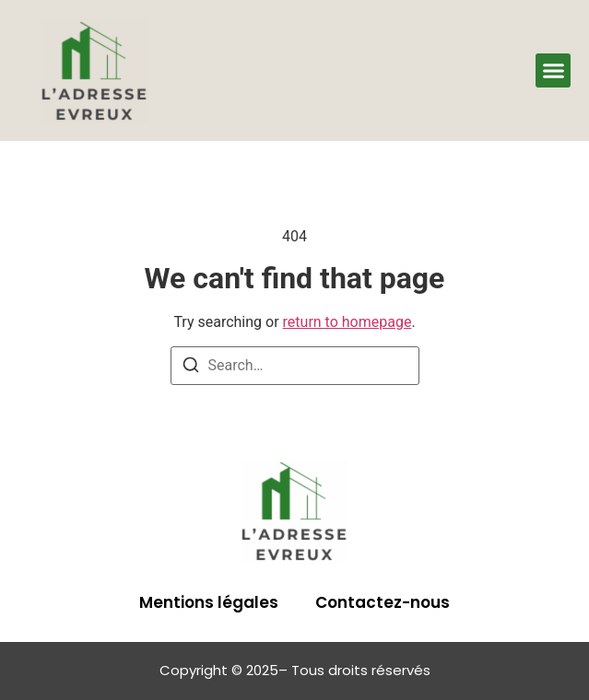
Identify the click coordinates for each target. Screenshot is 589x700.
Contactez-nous (383, 602)
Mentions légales (209, 602)
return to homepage (348, 322)
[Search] (191, 368)
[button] (553, 71)
